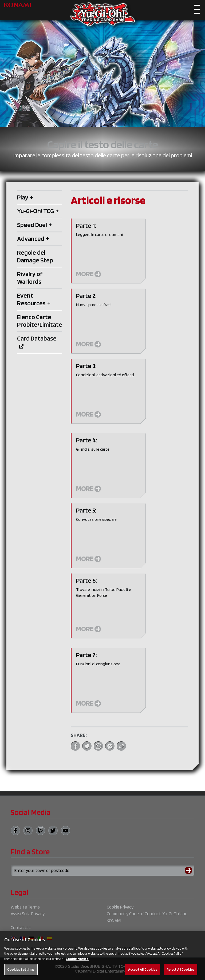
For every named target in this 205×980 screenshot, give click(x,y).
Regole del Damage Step (35, 256)
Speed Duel (34, 225)
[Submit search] (190, 870)
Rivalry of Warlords (30, 278)
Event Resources (34, 299)
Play (25, 197)
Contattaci (21, 927)
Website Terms (25, 907)
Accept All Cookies (143, 972)
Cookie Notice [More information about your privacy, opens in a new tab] (77, 962)
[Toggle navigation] (197, 11)
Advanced (33, 239)
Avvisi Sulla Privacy (28, 914)
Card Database (37, 341)
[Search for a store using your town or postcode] (102, 870)
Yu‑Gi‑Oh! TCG (38, 211)
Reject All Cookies (180, 972)
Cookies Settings (21, 972)
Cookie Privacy (120, 907)
